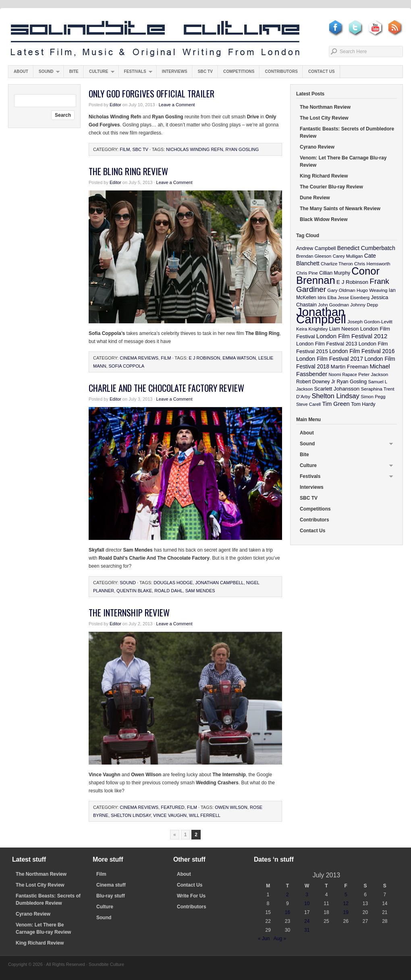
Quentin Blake (134, 591)
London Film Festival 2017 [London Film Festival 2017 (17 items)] (330, 359)
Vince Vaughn (170, 815)
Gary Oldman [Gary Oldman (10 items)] (341, 290)
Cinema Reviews (139, 358)
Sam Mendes (200, 591)
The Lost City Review (324, 118)
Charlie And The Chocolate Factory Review (166, 388)
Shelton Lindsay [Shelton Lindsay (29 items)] (335, 396)
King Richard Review (324, 176)
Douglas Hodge (173, 583)
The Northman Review (325, 107)
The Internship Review (129, 612)
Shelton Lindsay (131, 815)
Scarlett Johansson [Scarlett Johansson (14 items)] (337, 389)
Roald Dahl (168, 591)
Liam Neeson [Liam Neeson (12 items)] (344, 329)
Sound (47, 73)
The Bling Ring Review (128, 171)
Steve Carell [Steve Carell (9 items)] (308, 404)
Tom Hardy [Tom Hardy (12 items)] (363, 404)
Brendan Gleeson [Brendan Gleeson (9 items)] (314, 256)
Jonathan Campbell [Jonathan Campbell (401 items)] (321, 315)
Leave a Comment (177, 105)
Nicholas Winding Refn (194, 149)
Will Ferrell (205, 815)
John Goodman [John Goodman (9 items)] (333, 305)
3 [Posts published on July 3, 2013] (307, 895)
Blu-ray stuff (111, 896)
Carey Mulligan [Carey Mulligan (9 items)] (348, 256)
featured (172, 807)
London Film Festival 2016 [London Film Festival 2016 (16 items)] (362, 351)
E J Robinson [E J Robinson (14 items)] (352, 282)
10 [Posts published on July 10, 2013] (307, 904)
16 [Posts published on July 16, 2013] (287, 912)
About (21, 71)
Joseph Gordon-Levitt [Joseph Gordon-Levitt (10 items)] (370, 321)
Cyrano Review (317, 147)
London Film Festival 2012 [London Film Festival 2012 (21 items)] (352, 336)
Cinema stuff (111, 885)
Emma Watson (239, 358)
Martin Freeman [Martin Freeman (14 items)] (350, 367)
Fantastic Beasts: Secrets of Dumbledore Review (347, 132)
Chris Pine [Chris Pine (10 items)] (307, 273)
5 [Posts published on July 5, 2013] (346, 895)
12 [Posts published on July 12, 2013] (346, 904)
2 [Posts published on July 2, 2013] (287, 895)
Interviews (175, 71)
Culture (99, 73)
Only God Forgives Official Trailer (152, 93)
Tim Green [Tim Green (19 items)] (336, 404)
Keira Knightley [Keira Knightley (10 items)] (312, 329)
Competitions (239, 71)
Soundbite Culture (155, 39)
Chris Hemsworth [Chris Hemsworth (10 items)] (372, 264)
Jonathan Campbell (220, 583)
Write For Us (191, 896)
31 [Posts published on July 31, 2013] (307, 930)
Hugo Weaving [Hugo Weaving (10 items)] (372, 290)
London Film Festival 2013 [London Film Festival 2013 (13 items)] (327, 344)
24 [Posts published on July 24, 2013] (307, 921)
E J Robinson (205, 358)
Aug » (280, 939)
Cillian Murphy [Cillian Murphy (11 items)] (335, 273)
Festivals (136, 73)
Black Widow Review (324, 219)
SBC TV (205, 71)
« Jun (264, 939)
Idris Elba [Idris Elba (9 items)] (327, 298)
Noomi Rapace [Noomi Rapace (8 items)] (343, 374)
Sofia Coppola (127, 366)
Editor (115, 105)
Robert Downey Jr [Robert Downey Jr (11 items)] (316, 382)
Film (125, 149)
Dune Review (315, 198)
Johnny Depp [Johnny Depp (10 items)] (364, 305)
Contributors (281, 71)
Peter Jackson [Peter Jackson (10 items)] (373, 374)
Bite (74, 71)
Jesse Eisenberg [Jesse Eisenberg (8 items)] (354, 298)
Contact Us (322, 71)
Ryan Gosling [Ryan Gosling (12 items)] (352, 382)
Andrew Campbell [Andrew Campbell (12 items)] (316, 248)
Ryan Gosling (242, 149)
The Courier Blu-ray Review (331, 187)
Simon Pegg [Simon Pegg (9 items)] (373, 397)
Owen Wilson (231, 807)
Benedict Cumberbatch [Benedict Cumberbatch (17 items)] (366, 248)
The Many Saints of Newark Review (340, 209)
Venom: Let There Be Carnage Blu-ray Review (343, 161)
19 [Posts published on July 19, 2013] (346, 912)
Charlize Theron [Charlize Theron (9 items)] (337, 264)
